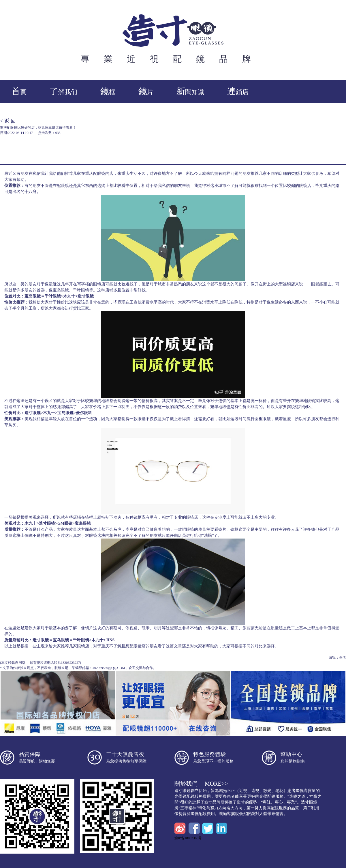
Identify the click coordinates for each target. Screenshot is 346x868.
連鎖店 (238, 91)
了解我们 (63, 91)
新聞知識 (190, 91)
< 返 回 (8, 121)
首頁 (19, 91)
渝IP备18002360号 (188, 838)
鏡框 (108, 91)
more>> (216, 784)
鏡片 (146, 91)
